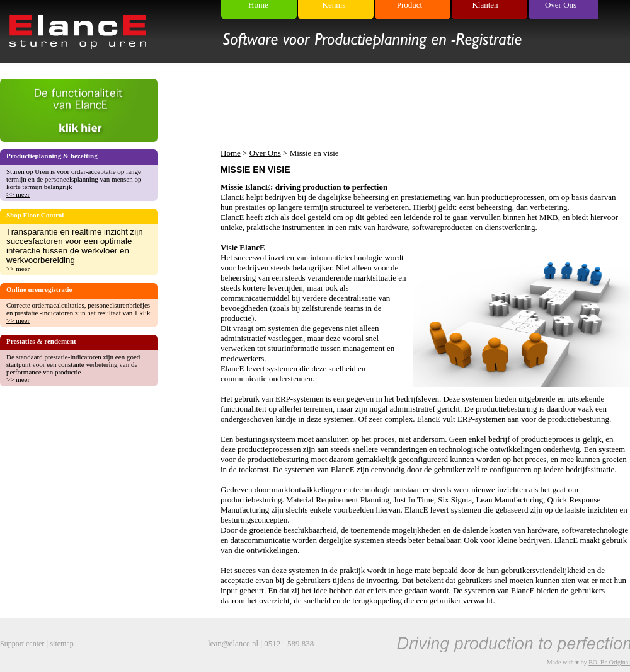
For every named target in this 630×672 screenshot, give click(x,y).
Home (231, 153)
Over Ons (265, 153)
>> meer (18, 194)
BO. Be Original (609, 662)
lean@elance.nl (233, 643)
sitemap (61, 644)
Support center (22, 644)
